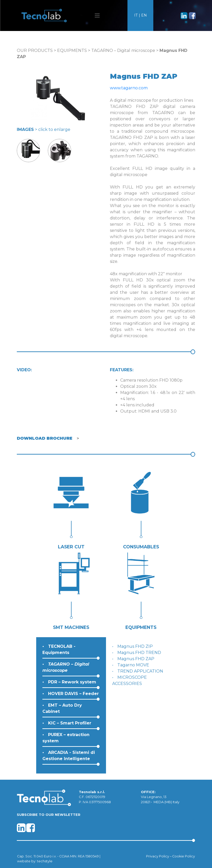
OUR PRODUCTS (35, 50)
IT (136, 15)
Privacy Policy (158, 856)
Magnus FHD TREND (139, 653)
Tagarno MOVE (133, 665)
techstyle (45, 861)
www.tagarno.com (129, 88)
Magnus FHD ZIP (135, 646)
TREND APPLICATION (140, 671)
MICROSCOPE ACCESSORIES (130, 680)
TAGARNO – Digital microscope (123, 50)
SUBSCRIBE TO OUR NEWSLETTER (49, 815)
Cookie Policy (184, 856)
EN (144, 15)
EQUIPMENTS (72, 50)
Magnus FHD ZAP (136, 659)
